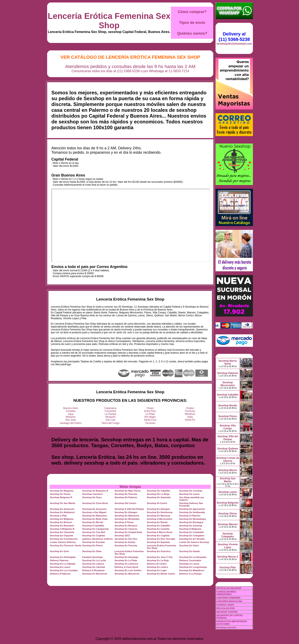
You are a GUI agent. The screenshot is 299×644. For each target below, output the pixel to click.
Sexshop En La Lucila (94, 560)
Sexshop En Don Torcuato (161, 539)
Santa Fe (190, 420)
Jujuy (71, 414)
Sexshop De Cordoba (191, 491)
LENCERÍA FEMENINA (228, 598)
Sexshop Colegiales (228, 535)
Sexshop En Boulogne (191, 522)
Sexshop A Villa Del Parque (129, 509)
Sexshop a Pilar (58, 516)
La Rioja (150, 414)
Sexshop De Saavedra (159, 497)
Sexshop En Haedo (190, 551)
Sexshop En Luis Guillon (128, 570)
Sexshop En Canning (191, 526)
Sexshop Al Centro (157, 503)
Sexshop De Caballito (158, 491)
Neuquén (110, 417)
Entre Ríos (150, 411)
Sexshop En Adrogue (158, 509)
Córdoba (71, 411)
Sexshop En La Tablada (63, 564)
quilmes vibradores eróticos (97, 539)
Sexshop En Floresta (126, 545)
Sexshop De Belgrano (62, 491)
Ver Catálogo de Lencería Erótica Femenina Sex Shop (130, 57)
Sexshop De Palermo (126, 497)
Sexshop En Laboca (93, 564)
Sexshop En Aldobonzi (62, 512)
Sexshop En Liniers (157, 567)
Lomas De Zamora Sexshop (194, 542)
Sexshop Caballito (228, 395)
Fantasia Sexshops (93, 557)
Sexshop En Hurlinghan (63, 557)
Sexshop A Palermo (190, 516)
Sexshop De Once (92, 497)
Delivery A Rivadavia (93, 570)
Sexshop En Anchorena (160, 512)
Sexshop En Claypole (61, 536)
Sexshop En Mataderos (192, 570)
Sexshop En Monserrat (95, 574)
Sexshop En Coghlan (94, 536)
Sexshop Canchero (93, 494)
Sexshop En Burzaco (126, 526)
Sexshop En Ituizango (126, 557)
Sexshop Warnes (228, 524)
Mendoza (190, 414)
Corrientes (110, 411)
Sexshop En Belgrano (62, 519)
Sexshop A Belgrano (190, 529)
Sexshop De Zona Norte (95, 503)
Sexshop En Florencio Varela (66, 545)
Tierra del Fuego (110, 423)
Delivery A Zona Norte (126, 567)
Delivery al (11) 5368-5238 (234, 37)
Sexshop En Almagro (126, 512)
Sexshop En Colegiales (192, 536)
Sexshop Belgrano (228, 503)
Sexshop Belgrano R (61, 497)
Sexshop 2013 (122, 536)
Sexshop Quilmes (228, 449)
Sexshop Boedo (228, 405)
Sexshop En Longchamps (193, 567)
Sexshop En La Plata (126, 560)
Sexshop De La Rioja (158, 494)
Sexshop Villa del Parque (228, 438)
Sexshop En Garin (189, 545)
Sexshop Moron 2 (228, 557)
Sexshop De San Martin (62, 503)
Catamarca (110, 408)
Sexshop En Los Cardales (64, 570)
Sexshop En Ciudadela (192, 532)
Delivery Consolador (190, 560)
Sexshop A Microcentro (159, 519)
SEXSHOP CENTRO (227, 612)
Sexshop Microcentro (228, 384)
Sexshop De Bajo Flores (128, 491)
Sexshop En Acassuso (62, 509)
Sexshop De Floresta (126, 494)
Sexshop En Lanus (60, 567)
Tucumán (150, 423)
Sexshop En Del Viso (126, 539)
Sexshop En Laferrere (126, 564)
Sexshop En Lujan (157, 570)
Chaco (150, 408)
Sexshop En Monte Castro (161, 574)
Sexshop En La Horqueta (193, 557)
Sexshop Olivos (228, 514)
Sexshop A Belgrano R (62, 529)
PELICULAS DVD (226, 608)
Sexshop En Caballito (158, 526)
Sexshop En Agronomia (192, 509)
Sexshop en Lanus (189, 564)
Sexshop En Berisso (61, 522)
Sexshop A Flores (124, 522)
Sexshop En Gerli (59, 551)
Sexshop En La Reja (158, 560)
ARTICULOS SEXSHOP (229, 588)
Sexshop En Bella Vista (95, 519)
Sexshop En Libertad (94, 567)
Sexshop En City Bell (94, 532)
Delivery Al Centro (157, 564)
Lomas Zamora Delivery (63, 542)
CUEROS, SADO (225, 605)
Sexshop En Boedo (157, 522)
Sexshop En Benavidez (127, 519)
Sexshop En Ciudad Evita (128, 532)
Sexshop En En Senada (192, 539)
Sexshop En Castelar (158, 529)
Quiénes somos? (192, 33)
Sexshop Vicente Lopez (228, 546)
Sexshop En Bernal (93, 522)
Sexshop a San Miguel (94, 512)
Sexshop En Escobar (94, 542)
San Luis (110, 420)
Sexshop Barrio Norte (228, 362)
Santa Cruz (150, 420)
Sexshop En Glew (92, 551)
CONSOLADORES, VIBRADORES (226, 593)
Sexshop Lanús (228, 492)
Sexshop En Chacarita (62, 532)
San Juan (71, 420)
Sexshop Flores (228, 416)
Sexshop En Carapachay (96, 529)
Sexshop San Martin (228, 480)
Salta (190, 417)
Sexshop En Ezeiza (125, 542)
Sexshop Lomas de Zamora (228, 459)
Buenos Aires (71, 408)
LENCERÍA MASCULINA (229, 601)
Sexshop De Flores (60, 494)
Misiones (71, 417)
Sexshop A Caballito (93, 526)
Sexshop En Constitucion (64, 539)
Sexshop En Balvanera (95, 516)
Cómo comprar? (192, 12)
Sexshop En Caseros (126, 529)
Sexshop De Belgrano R (95, 491)
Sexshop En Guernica (159, 551)
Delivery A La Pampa (190, 574)
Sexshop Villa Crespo (228, 427)
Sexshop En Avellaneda (192, 512)
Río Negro (150, 417)
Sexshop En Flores (93, 545)
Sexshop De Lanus (189, 494)
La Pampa (110, 414)
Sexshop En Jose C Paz (160, 557)
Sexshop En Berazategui (192, 519)
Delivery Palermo (59, 560)
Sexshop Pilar (228, 567)
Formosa (190, 411)
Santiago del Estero (71, 423)
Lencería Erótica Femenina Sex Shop (109, 21)
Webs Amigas (130, 487)
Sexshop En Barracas (159, 516)
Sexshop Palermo (228, 373)
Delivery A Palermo (60, 574)
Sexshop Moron (228, 470)
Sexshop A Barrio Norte (160, 532)
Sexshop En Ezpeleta (158, 542)
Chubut (190, 408)
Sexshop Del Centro (126, 503)
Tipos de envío (192, 23)
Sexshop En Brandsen (62, 526)
